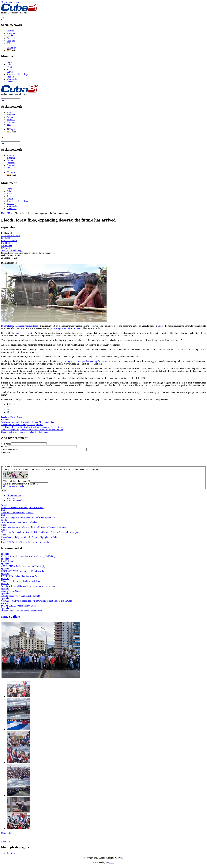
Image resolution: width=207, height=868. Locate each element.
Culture (10, 72)
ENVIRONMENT (9, 241)
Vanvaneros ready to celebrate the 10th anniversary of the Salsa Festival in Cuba (37, 603)
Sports (9, 69)
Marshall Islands (23, 333)
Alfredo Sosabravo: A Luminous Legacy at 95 (21, 598)
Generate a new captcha (14, 488)
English (11, 48)
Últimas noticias (14, 497)
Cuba (9, 64)
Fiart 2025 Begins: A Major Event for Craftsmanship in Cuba (28, 519)
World (9, 67)
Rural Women (7, 563)
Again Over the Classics (12, 593)
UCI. (112, 864)
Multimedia (12, 79)
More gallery (7, 835)
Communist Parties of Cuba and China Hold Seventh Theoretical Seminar (34, 529)
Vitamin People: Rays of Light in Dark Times (21, 583)
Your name (6, 444)
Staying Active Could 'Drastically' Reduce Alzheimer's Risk (27, 422)
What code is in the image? (16, 483)
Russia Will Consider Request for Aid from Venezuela (25, 544)
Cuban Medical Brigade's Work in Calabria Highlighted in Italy (29, 539)
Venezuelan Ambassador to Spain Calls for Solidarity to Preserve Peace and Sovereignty (40, 534)
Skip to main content (10, 2)
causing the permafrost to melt (67, 328)
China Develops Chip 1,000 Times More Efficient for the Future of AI (32, 429)
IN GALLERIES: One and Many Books (19, 608)
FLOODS (5, 243)
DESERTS (6, 238)
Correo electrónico (10, 450)
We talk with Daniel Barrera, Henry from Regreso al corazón (28, 588)
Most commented (14, 502)
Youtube (10, 31)
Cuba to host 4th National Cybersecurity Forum (22, 425)
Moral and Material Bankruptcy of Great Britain (22, 510)
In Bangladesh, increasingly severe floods (19, 326)
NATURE (5, 248)
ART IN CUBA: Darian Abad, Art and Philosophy (23, 568)
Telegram (11, 41)
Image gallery (11, 619)
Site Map (11, 855)
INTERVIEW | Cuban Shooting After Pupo (20, 578)
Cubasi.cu (6, 843)
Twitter (10, 36)
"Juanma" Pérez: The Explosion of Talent (19, 524)
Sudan (161, 326)
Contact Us (12, 82)
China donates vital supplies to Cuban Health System (24, 432)
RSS (9, 43)
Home (9, 62)
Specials (10, 77)
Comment (6, 452)
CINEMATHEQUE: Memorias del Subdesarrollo (23, 573)
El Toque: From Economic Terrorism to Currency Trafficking (28, 558)
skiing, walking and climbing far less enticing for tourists (82, 361)
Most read (11, 500)
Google (20, 417)
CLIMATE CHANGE (11, 236)
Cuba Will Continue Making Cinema (17, 515)
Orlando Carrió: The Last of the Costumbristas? (22, 613)
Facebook (11, 38)
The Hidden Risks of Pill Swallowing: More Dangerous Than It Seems (32, 427)
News (11, 213)
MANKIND (6, 245)
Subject (5, 447)
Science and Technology (17, 74)
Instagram (11, 33)
